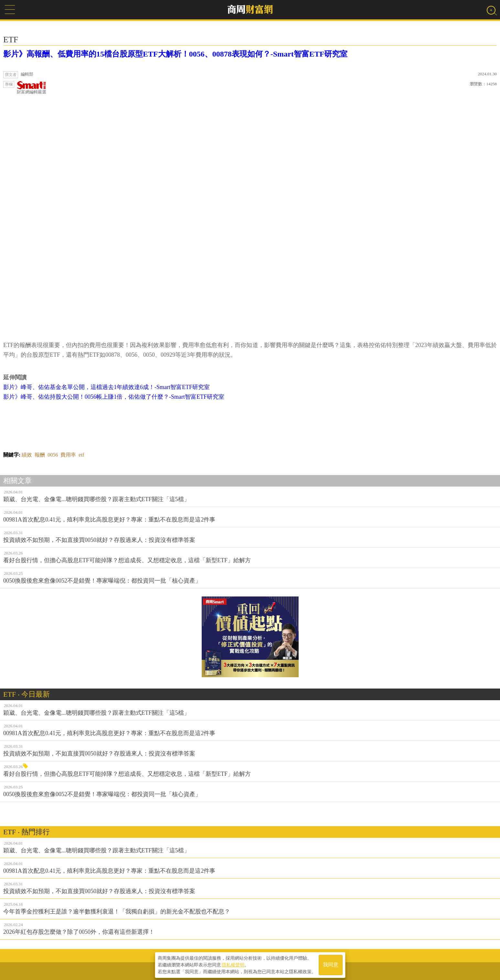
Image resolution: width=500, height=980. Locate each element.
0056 (53, 455)
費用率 (68, 455)
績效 (27, 455)
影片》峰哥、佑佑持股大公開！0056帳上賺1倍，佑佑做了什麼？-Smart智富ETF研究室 (114, 397)
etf (81, 455)
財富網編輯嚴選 (32, 88)
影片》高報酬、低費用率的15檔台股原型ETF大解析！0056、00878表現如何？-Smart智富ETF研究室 (175, 54)
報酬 (40, 455)
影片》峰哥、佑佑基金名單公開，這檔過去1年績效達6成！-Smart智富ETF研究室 (106, 387)
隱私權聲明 (233, 964)
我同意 (331, 964)
